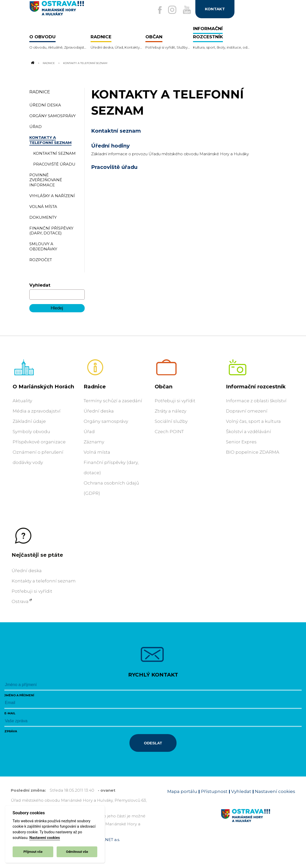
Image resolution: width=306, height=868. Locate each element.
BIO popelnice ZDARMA (253, 452)
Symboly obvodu (31, 432)
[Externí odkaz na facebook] (156, 10)
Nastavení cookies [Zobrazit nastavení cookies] (275, 791)
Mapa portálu (182, 791)
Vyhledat (40, 285)
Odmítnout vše (77, 852)
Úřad (89, 432)
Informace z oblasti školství (256, 401)
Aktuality (22, 401)
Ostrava (20, 601)
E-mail (10, 713)
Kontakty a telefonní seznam (44, 581)
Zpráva (11, 731)
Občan (164, 387)
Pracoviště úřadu (114, 167)
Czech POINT (169, 432)
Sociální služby (171, 421)
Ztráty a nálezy (171, 411)
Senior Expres (241, 442)
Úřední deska (99, 411)
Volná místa (97, 452)
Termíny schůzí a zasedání (113, 401)
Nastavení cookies (45, 838)
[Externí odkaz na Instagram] (170, 10)
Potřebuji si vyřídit (175, 401)
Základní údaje (29, 421)
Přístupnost (214, 791)
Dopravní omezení (247, 411)
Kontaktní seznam (116, 131)
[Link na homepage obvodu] (258, 821)
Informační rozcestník (256, 387)
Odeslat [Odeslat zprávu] (153, 743)
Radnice (49, 63)
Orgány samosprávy (106, 421)
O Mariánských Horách (43, 387)
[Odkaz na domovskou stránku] (32, 63)
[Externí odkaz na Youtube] (186, 10)
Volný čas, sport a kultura (253, 421)
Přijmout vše (33, 852)
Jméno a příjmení (19, 695)
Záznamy (94, 442)
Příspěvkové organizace (39, 442)
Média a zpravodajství (37, 411)
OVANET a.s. (108, 840)
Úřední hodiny (110, 146)
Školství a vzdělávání (248, 432)
